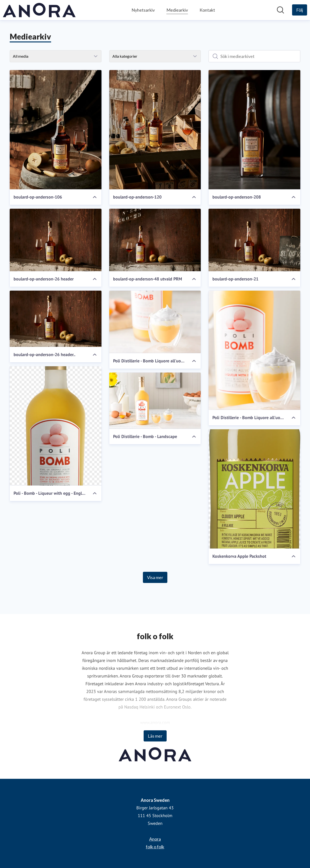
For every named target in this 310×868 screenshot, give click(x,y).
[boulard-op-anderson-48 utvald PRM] (155, 240)
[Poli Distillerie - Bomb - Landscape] (155, 401)
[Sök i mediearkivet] (254, 56)
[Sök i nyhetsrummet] (280, 10)
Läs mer (155, 736)
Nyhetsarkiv (143, 10)
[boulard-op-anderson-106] (56, 130)
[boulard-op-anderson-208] (254, 130)
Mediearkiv (177, 9)
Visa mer (155, 577)
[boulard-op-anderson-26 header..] (56, 319)
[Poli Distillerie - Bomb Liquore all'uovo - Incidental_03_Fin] (254, 350)
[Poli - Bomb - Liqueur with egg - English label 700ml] (56, 426)
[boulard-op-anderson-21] (254, 240)
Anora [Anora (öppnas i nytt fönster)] (155, 839)
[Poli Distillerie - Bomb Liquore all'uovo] (155, 322)
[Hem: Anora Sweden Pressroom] (39, 10)
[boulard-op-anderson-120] (155, 130)
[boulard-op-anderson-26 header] (56, 240)
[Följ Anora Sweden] (300, 10)
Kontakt (207, 10)
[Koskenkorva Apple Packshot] (254, 489)
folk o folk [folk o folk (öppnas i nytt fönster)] (155, 847)
